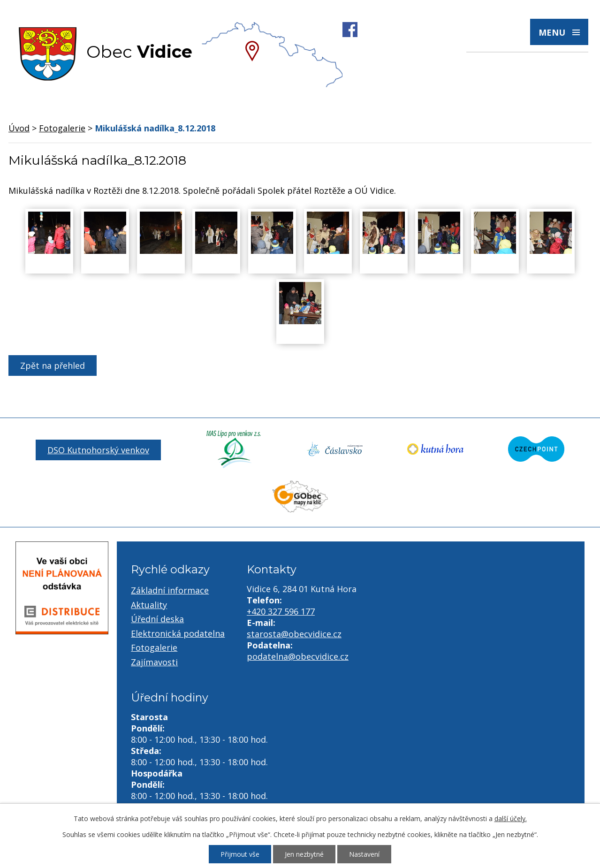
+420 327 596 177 (281, 611)
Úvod (19, 128)
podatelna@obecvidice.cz (298, 656)
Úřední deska (157, 619)
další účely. (511, 819)
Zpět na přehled (53, 365)
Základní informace (170, 590)
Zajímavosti (154, 662)
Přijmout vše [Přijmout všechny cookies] (240, 854)
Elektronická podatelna (178, 633)
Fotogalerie (62, 128)
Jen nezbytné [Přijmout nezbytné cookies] (304, 854)
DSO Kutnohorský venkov (98, 450)
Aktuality (149, 605)
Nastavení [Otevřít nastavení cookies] (364, 854)
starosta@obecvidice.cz (294, 634)
